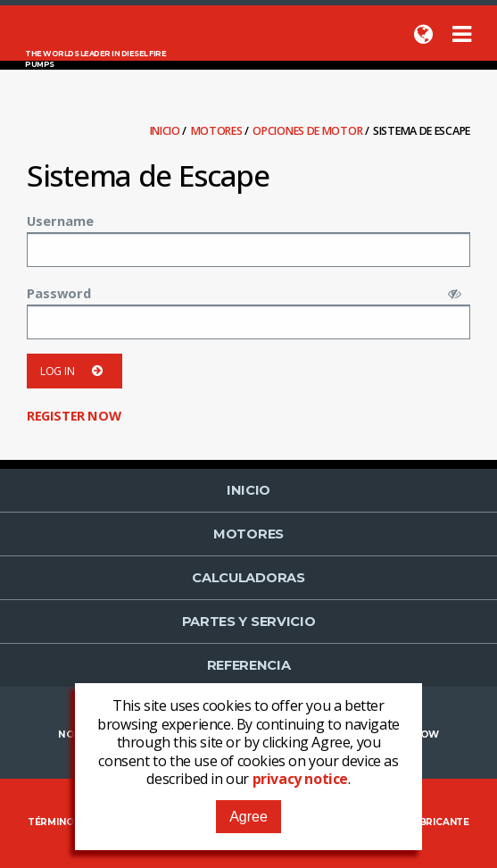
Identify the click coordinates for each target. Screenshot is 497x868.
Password (59, 293)
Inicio (166, 131)
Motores (218, 131)
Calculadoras (248, 578)
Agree (248, 817)
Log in (75, 371)
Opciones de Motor (309, 131)
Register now (74, 415)
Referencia (249, 665)
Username (60, 221)
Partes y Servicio (249, 622)
